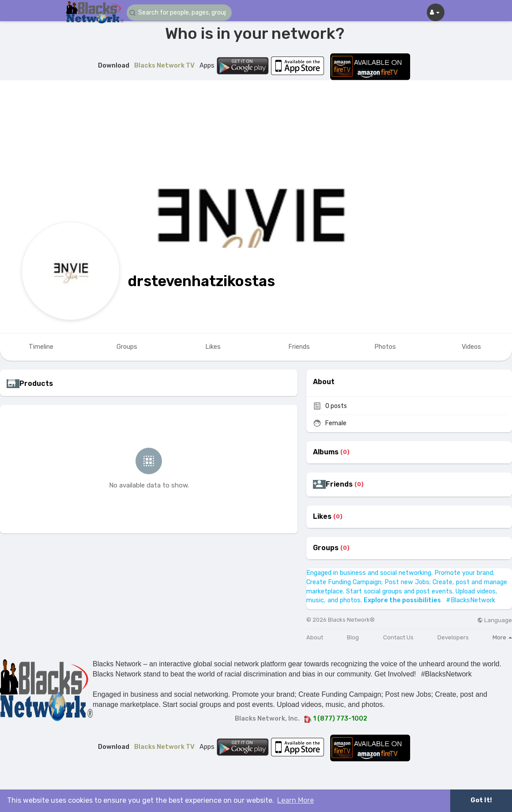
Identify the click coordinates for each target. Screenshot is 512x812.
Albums (326, 452)
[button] (180, 13)
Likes (322, 517)
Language (495, 620)
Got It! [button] (481, 800)
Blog (353, 637)
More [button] (502, 637)
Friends (339, 484)
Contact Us (398, 637)
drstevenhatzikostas (201, 281)
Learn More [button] (296, 800)
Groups (326, 548)
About (315, 637)
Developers (453, 637)
